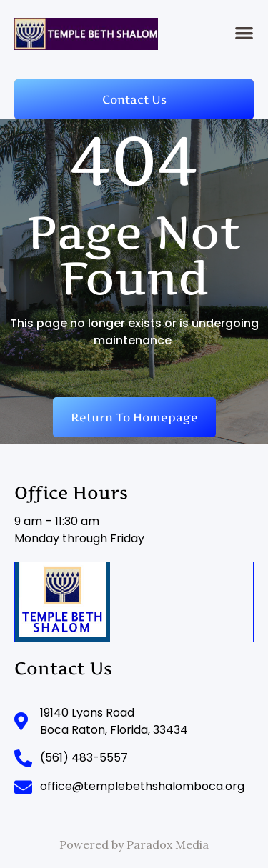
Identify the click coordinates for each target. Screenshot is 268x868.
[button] (245, 33)
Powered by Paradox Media (134, 844)
